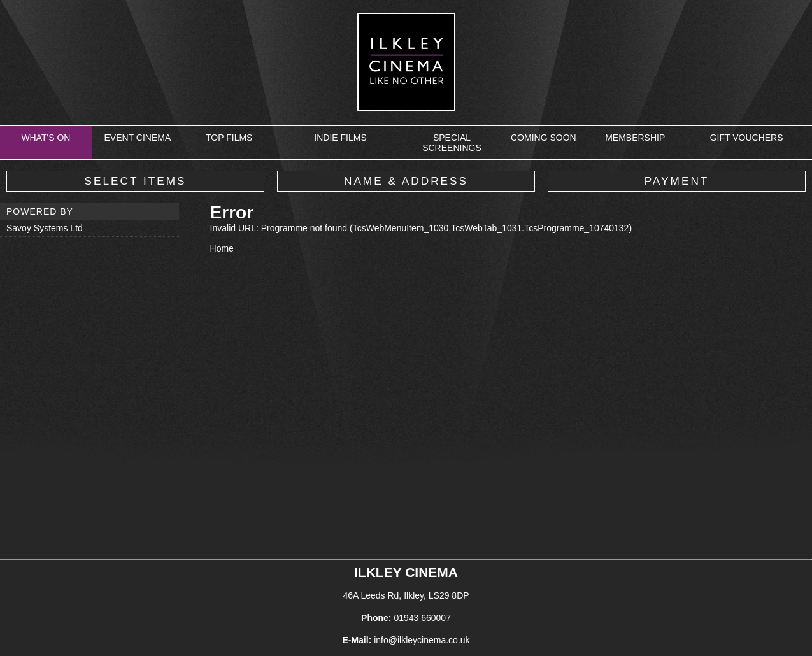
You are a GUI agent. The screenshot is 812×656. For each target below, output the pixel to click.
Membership (635, 138)
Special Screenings (452, 143)
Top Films (229, 138)
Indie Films (340, 138)
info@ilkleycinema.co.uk (422, 640)
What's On (46, 138)
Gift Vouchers (747, 138)
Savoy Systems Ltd (45, 228)
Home (222, 248)
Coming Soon (544, 138)
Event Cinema (137, 138)
